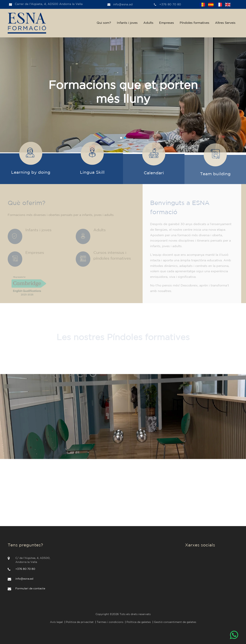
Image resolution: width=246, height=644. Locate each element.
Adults (148, 23)
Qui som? (104, 23)
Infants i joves (127, 23)
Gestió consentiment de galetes (175, 622)
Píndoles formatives (194, 23)
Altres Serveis (225, 23)
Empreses (167, 23)
